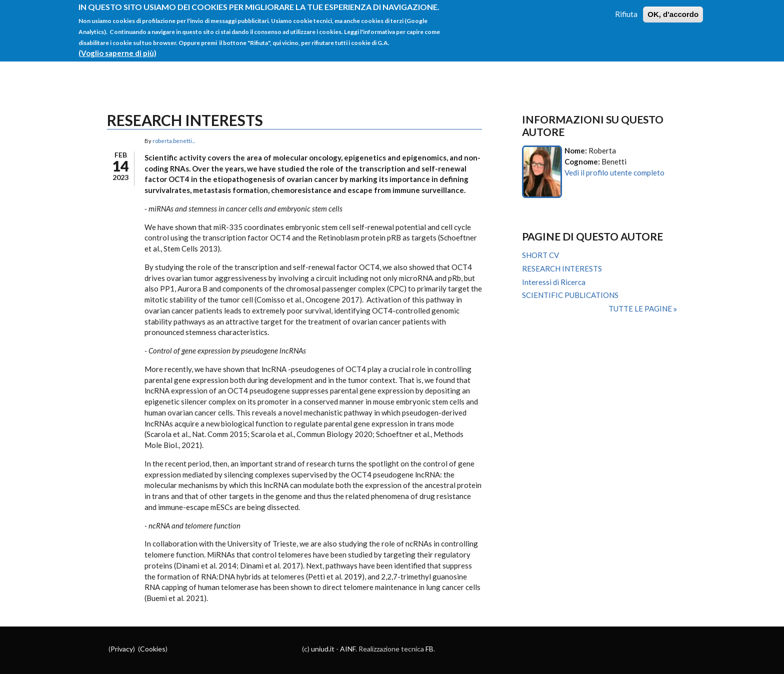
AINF (348, 649)
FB (429, 649)
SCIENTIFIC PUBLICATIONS (570, 295)
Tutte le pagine (641, 308)
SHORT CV (540, 255)
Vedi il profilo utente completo (614, 172)
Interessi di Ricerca (554, 282)
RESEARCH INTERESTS (562, 268)
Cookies (153, 649)
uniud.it (323, 649)
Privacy (122, 649)
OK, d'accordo (673, 8)
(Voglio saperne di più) (117, 46)
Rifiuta (626, 7)
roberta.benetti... (174, 141)
